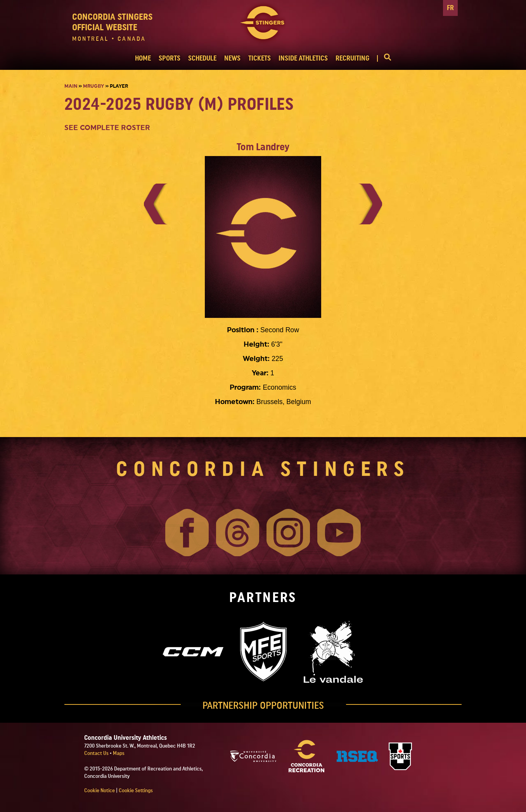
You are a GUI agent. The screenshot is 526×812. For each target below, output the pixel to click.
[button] (384, 58)
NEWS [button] (232, 58)
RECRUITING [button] (352, 58)
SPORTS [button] (170, 58)
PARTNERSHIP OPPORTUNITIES (263, 706)
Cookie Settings (136, 791)
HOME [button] (143, 58)
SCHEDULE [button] (202, 58)
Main (71, 86)
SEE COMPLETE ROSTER (107, 128)
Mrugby (93, 86)
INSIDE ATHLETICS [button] (303, 58)
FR (450, 8)
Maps (119, 753)
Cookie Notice (99, 791)
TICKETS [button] (260, 58)
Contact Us (97, 753)
